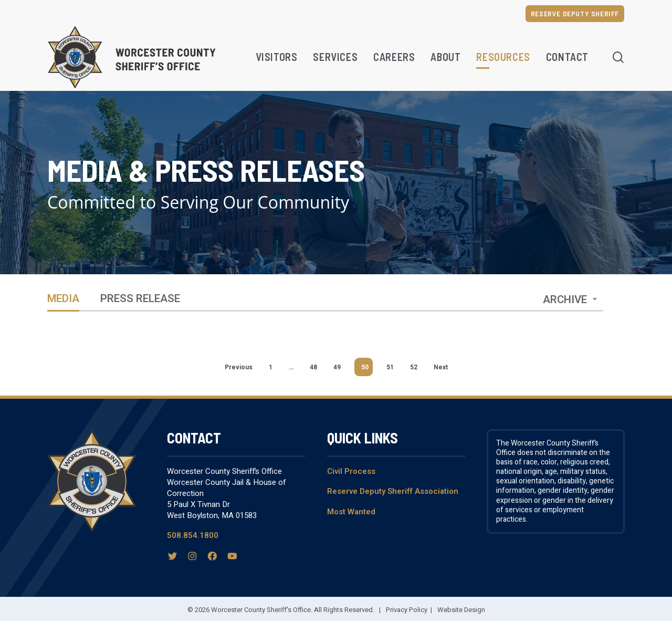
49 (337, 367)
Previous (239, 367)
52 (414, 367)
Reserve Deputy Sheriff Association (393, 491)
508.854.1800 (193, 535)
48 (313, 367)
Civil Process (351, 471)
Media (63, 300)
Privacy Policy (407, 610)
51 (390, 367)
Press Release (140, 300)
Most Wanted (351, 512)
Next (441, 367)
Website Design (461, 610)
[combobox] (570, 300)
